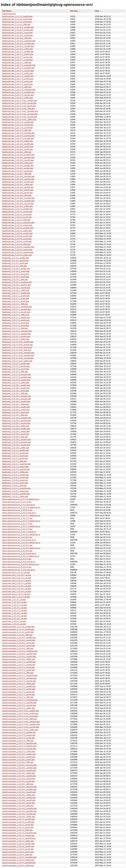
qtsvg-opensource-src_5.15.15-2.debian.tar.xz (21, 507)
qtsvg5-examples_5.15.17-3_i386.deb (18, 741)
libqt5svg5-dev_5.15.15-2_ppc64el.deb (18, 44)
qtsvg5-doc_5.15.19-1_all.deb (15, 616)
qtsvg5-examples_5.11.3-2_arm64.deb (18, 629)
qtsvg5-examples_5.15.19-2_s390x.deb (19, 817)
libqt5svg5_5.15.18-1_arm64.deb (16, 388)
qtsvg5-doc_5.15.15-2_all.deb (15, 602)
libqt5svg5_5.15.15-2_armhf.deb (16, 277)
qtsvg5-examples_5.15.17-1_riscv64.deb (19, 681)
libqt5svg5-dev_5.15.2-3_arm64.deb (17, 212)
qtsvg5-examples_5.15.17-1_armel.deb (18, 667)
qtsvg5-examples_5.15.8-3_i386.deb (17, 855)
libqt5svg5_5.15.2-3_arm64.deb (15, 453)
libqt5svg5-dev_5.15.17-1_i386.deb (17, 63)
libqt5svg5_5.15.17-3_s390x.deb (16, 383)
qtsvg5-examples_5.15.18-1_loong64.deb (19, 765)
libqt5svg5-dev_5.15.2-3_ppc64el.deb (18, 228)
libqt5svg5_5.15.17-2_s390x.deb (16, 339)
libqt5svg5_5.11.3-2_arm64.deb (15, 261)
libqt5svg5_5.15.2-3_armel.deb (15, 456)
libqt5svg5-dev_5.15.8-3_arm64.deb (17, 236)
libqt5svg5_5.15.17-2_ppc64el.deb (17, 334)
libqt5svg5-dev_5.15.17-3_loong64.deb (18, 133)
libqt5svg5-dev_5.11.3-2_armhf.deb (17, 22)
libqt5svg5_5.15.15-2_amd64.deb (16, 269)
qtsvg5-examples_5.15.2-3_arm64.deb (18, 822)
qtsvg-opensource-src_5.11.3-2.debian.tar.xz (21, 499)
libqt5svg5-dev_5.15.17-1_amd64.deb (18, 52)
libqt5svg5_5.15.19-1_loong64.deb (17, 418)
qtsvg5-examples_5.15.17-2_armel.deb (18, 692)
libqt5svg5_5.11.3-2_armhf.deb (15, 263)
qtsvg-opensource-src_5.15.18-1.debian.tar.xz (21, 535)
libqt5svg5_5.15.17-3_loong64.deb (17, 375)
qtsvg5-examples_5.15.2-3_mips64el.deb (19, 833)
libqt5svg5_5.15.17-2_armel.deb (16, 323)
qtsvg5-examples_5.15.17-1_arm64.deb (19, 665)
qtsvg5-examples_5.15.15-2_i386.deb (18, 648)
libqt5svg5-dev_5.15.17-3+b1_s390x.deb (19, 119)
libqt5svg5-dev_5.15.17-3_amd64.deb (18, 122)
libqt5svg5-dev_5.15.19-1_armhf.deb (17, 171)
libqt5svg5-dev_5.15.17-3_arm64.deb (18, 125)
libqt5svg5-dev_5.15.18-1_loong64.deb (18, 155)
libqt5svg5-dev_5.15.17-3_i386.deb (17, 130)
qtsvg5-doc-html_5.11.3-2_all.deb (16, 572)
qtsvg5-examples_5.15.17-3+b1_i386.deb (19, 719)
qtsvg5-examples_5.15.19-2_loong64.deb (19, 809)
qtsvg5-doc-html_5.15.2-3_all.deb (16, 594)
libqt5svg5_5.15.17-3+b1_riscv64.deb (18, 358)
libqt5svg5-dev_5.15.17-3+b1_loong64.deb (20, 111)
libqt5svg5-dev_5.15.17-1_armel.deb (17, 57)
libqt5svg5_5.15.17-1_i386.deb (15, 304)
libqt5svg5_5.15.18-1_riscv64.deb (16, 402)
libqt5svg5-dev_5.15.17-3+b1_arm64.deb (19, 103)
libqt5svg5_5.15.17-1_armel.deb (16, 298)
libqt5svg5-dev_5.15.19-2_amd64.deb (18, 187)
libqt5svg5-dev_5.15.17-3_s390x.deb (18, 141)
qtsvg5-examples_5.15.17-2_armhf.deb (18, 695)
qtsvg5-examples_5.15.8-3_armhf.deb (18, 852)
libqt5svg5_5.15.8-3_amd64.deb (16, 475)
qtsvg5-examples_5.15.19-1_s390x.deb (19, 795)
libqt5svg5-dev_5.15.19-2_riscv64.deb (18, 204)
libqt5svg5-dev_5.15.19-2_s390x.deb (18, 206)
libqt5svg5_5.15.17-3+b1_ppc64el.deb (18, 355)
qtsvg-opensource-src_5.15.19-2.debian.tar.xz (21, 548)
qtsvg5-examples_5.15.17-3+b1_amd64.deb (21, 711)
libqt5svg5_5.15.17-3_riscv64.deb (16, 380)
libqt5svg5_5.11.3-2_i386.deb (14, 266)
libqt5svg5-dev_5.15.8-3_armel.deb (17, 239)
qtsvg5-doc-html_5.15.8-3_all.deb (16, 597)
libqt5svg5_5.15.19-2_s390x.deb (16, 448)
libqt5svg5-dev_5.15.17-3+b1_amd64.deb (20, 101)
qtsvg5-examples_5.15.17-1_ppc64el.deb (19, 678)
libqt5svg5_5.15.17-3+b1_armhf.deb (17, 347)
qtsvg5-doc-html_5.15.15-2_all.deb (17, 575)
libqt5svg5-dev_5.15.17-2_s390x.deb (18, 98)
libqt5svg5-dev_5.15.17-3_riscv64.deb (18, 138)
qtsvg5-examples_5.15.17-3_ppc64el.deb (19, 746)
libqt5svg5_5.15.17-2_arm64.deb (16, 320)
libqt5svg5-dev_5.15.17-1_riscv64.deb (18, 71)
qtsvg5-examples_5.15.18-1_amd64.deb (19, 754)
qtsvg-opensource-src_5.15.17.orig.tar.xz (19, 532)
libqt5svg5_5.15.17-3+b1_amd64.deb (18, 342)
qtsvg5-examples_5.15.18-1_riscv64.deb (19, 770)
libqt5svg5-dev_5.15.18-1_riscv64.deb (18, 160)
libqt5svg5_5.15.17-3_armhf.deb (16, 369)
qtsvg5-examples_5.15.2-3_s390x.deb (18, 841)
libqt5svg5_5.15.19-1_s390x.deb (16, 426)
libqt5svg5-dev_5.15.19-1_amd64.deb (18, 166)
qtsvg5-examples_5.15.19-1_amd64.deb (19, 776)
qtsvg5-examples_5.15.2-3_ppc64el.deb (19, 838)
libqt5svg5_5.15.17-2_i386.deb (15, 328)
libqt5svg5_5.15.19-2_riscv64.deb (16, 445)
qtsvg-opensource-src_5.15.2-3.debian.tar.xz (21, 556)
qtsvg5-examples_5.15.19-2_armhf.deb (18, 803)
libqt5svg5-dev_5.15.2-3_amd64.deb (17, 209)
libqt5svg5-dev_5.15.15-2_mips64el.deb (19, 41)
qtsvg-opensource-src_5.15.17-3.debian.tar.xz (21, 526)
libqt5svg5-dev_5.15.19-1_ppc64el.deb (18, 179)
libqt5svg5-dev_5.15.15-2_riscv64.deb (18, 46)
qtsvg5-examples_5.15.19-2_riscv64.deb (19, 814)
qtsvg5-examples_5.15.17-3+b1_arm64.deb (20, 714)
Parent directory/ (9, 14)
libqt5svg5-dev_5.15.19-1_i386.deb (17, 174)
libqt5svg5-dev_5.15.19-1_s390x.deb (18, 185)
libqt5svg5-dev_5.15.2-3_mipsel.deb (17, 225)
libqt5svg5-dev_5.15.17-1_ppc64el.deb (18, 68)
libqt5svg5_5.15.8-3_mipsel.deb (15, 491)
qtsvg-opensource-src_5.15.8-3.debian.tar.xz (21, 564)
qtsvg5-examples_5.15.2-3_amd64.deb (18, 819)
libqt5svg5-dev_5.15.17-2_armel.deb (17, 81)
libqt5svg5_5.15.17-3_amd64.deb (16, 364)
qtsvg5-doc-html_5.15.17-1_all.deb (17, 578)
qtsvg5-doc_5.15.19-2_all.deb (15, 619)
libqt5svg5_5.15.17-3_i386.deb (15, 372)
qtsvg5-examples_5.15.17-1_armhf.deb (18, 670)
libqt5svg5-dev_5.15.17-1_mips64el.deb (19, 65)
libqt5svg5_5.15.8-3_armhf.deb (15, 483)
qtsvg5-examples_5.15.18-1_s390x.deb (19, 773)
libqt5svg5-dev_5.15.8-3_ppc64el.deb (18, 252)
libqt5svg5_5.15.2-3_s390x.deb (15, 472)
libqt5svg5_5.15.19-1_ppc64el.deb (17, 421)
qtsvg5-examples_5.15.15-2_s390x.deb (19, 659)
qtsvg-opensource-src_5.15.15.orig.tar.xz (19, 513)
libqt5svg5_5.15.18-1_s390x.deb (16, 404)
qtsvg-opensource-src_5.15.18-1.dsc (17, 537)
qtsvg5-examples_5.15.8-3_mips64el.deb (19, 857)
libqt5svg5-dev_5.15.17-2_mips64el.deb (19, 90)
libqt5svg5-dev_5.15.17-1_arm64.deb (18, 54)
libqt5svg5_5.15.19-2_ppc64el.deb (17, 442)
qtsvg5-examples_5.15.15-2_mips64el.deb (20, 651)
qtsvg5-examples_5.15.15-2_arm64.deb (19, 640)
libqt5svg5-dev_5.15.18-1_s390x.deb (18, 163)
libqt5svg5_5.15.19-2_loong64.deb (17, 440)
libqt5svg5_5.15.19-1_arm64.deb (16, 410)
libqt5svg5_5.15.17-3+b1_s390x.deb (17, 361)
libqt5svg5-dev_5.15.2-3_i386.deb (16, 220)
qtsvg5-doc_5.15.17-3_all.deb (15, 610)
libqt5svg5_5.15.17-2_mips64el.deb (17, 331)
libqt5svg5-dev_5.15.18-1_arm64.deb (18, 147)
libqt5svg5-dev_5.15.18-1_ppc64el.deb (18, 158)
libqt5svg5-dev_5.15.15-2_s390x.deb (18, 49)
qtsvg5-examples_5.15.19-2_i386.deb (18, 806)
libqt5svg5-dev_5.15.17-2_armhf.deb (17, 84)
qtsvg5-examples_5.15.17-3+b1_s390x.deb (20, 730)
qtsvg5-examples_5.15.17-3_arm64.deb (19, 735)
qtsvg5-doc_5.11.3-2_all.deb (14, 600)
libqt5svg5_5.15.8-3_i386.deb (14, 486)
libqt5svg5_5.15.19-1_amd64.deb (16, 407)
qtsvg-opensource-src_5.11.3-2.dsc (17, 502)
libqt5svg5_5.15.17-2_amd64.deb (16, 318)
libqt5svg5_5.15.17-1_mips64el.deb (17, 307)
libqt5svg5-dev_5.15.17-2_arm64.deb (18, 79)
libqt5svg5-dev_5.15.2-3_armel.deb (17, 214)
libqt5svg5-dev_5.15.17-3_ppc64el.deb (18, 136)
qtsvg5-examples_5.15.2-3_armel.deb (18, 825)
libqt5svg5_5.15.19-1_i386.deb (15, 415)
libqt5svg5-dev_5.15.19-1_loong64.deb (18, 176)
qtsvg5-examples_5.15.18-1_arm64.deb (19, 757)
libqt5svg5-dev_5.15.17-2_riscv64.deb (18, 95)
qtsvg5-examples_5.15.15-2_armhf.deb (18, 646)
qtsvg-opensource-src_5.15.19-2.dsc (17, 551)
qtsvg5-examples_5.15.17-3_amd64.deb (19, 732)
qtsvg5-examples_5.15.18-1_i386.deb (18, 762)
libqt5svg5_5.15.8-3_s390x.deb (15, 497)
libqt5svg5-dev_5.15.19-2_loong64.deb (18, 198)
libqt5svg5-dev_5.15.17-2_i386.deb (17, 87)
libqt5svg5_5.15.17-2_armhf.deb (16, 326)
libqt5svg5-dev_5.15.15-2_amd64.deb (18, 27)
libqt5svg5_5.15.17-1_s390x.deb (16, 315)
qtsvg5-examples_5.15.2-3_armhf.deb (18, 827)
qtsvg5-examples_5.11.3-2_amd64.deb (18, 627)
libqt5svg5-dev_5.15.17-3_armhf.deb (17, 128)
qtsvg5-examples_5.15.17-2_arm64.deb (19, 689)
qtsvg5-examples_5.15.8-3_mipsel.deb (18, 860)
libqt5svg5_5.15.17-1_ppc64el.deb (17, 309)
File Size (74, 11)
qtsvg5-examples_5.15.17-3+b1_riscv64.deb (21, 727)
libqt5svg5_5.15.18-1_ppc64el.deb (17, 399)
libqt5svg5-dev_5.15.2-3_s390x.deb (17, 231)
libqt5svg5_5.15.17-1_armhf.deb (16, 301)
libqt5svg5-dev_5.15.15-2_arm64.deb (18, 30)
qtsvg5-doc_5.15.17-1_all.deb (15, 605)
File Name (7, 11)
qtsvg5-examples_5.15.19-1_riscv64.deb (19, 792)
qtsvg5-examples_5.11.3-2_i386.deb (17, 635)
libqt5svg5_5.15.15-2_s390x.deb (16, 290)
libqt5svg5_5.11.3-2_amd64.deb (16, 258)
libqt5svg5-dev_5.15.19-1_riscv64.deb (18, 182)
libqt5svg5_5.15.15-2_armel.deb (16, 274)
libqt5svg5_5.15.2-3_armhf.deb (15, 459)
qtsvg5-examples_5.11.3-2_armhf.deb (18, 632)
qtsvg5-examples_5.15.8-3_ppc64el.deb (19, 863)
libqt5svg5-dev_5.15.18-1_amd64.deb (18, 144)
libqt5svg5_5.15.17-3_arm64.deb (16, 366)
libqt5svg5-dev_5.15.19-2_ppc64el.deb (18, 201)
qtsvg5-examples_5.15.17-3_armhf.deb (18, 738)
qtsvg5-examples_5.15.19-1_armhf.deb (18, 781)
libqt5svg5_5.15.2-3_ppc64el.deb (16, 469)
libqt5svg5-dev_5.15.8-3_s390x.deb (17, 255)
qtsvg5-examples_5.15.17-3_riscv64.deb (19, 749)
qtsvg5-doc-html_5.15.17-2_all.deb (17, 581)
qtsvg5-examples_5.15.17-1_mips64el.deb (20, 676)
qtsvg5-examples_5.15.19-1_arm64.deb (19, 779)
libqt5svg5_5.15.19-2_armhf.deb (16, 434)
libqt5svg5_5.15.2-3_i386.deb (14, 461)
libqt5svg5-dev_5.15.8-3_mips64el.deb (18, 247)
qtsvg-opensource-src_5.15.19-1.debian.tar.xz (21, 543)
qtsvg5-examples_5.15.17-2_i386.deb (18, 697)
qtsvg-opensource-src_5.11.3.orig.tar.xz (19, 505)
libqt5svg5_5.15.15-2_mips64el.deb (17, 282)
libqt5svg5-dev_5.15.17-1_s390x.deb (18, 73)
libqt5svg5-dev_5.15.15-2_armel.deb (17, 33)
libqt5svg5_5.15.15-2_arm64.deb (16, 271)
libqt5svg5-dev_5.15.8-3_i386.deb (16, 244)
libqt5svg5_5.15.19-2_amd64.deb (16, 429)
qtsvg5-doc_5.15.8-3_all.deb (14, 624)
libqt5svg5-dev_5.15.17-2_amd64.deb (18, 76)
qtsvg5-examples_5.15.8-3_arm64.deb (18, 846)
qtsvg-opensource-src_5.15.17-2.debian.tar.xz (21, 521)
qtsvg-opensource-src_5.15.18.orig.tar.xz (19, 540)
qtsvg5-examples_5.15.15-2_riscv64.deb (19, 657)
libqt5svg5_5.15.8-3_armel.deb (15, 480)
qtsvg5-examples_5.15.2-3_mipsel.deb (18, 836)
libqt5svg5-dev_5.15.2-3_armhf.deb (17, 217)
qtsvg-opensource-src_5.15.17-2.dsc (17, 524)
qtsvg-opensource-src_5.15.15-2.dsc (17, 510)
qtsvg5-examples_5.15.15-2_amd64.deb (19, 638)
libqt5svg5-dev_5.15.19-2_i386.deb (17, 195)
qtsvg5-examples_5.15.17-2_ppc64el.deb (19, 703)
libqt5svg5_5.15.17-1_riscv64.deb (16, 312)
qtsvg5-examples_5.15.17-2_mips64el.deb (20, 700)
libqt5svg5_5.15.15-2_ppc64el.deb (17, 285)
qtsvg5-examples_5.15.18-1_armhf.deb (18, 760)
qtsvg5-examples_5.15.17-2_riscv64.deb (19, 705)
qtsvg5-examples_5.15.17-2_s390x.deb (19, 708)
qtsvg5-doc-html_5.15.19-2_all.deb (17, 592)
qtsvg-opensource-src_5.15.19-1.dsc (17, 545)
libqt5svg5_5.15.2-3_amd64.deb (16, 450)
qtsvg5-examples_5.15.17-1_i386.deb (18, 673)
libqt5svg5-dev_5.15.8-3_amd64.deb (17, 233)
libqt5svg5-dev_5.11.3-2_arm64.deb (17, 19)
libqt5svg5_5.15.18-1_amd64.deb (16, 385)
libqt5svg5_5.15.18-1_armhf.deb (16, 391)
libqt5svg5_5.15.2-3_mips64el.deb (16, 464)
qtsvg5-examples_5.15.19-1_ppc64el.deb (19, 789)
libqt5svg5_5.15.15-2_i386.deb (15, 280)
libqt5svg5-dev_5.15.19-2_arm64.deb (18, 190)
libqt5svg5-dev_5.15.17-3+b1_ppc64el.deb (20, 114)
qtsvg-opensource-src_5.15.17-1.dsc (17, 518)
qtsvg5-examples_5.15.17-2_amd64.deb (19, 686)
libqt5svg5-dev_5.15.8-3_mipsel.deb (17, 250)
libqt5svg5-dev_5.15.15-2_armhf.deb (17, 35)
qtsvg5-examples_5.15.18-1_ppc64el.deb (19, 768)
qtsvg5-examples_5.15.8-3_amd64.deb (18, 844)
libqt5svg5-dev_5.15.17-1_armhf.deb (17, 60)
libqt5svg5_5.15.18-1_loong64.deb (17, 396)
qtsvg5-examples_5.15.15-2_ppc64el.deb (19, 654)
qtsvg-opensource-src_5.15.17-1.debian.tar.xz (21, 515)
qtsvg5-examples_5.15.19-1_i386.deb (18, 784)
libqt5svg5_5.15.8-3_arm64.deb (15, 478)
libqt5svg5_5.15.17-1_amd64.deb (16, 293)
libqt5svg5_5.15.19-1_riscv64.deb (16, 423)
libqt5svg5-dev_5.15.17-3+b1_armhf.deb (19, 106)
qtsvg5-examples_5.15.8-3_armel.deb (18, 849)
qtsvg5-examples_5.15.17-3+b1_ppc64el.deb (21, 724)
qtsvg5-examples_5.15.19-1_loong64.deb (19, 787)
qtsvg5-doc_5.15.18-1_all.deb (15, 613)
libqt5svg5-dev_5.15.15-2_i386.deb (17, 38)
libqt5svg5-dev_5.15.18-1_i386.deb (17, 152)
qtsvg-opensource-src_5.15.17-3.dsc (17, 529)
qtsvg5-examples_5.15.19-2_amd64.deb (19, 798)
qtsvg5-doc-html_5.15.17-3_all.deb (17, 583)
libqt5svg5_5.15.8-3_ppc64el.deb (16, 494)
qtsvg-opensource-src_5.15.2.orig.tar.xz (19, 562)
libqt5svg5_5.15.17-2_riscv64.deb (16, 336)
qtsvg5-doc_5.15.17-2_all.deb (15, 608)
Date (97, 11)
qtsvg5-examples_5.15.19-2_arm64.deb (19, 800)
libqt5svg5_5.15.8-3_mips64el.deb (16, 488)
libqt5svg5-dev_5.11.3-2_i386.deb (16, 25)
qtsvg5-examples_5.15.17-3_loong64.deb (19, 743)
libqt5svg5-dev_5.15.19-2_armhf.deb (17, 193)
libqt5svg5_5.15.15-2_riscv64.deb (16, 288)
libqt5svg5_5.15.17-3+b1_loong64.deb (18, 353)
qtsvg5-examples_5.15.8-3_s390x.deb (18, 865)
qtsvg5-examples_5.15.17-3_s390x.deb (19, 752)
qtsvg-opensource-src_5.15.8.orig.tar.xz (19, 570)
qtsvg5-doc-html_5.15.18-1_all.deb (17, 586)
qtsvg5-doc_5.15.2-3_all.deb (14, 621)
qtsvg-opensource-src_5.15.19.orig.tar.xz (19, 553)
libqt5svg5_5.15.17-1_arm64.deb (16, 296)
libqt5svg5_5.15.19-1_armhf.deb (16, 412)
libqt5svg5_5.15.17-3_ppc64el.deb (17, 377)
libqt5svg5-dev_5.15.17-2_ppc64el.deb (18, 92)
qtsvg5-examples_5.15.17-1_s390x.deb (19, 684)
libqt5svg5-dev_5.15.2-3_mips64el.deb (18, 223)
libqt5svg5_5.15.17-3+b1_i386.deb (17, 350)
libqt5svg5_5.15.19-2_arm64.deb (16, 431)
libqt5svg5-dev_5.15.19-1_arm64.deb (18, 168)
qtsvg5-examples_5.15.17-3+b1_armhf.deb (20, 716)
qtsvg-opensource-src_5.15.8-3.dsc (17, 567)
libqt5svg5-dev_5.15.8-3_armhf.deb (17, 242)
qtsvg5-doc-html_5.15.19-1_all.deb (17, 589)
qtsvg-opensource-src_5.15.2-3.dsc (17, 559)
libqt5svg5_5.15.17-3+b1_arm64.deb (17, 345)
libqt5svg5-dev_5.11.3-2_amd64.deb (17, 16)
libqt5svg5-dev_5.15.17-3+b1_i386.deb (18, 109)
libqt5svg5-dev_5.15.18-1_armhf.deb (17, 149)
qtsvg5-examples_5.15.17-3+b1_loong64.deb (21, 722)
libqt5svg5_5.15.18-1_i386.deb (15, 393)
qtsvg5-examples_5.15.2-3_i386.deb (17, 830)
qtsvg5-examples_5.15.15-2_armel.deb (18, 643)
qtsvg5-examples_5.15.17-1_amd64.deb (19, 662)
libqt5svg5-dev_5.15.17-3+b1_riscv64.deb (20, 117)
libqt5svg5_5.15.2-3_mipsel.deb (15, 467)
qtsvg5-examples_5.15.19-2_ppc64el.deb (19, 811)
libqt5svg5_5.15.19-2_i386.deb (15, 437)
